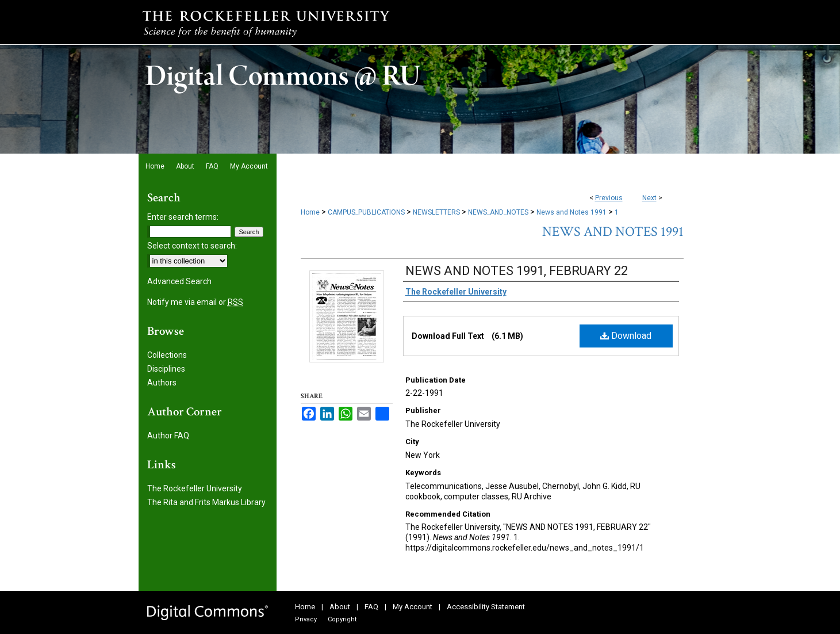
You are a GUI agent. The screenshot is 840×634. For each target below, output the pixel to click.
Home (310, 212)
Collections (167, 355)
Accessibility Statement (486, 607)
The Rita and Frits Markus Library (206, 502)
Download (626, 336)
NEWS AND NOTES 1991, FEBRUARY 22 (517, 271)
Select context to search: (192, 246)
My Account (413, 607)
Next (649, 198)
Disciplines (166, 369)
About (340, 607)
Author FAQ (168, 436)
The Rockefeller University (195, 488)
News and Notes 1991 (571, 212)
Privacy (306, 619)
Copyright (342, 619)
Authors (162, 383)
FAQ (371, 607)
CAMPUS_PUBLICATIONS (366, 212)
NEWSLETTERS (436, 212)
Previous (609, 198)
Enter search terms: (183, 217)
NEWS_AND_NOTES (498, 212)
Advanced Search (179, 281)
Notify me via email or (195, 302)
